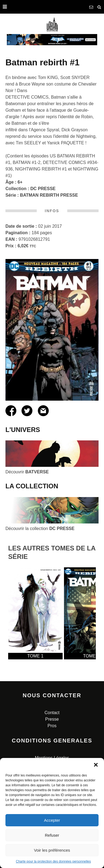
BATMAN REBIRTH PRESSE (49, 195)
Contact (52, 713)
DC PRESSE (43, 189)
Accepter (52, 820)
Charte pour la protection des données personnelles (53, 861)
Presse (52, 719)
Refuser (52, 835)
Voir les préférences (52, 850)
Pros (52, 726)
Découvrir (27, 472)
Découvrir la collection (40, 529)
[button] (96, 765)
